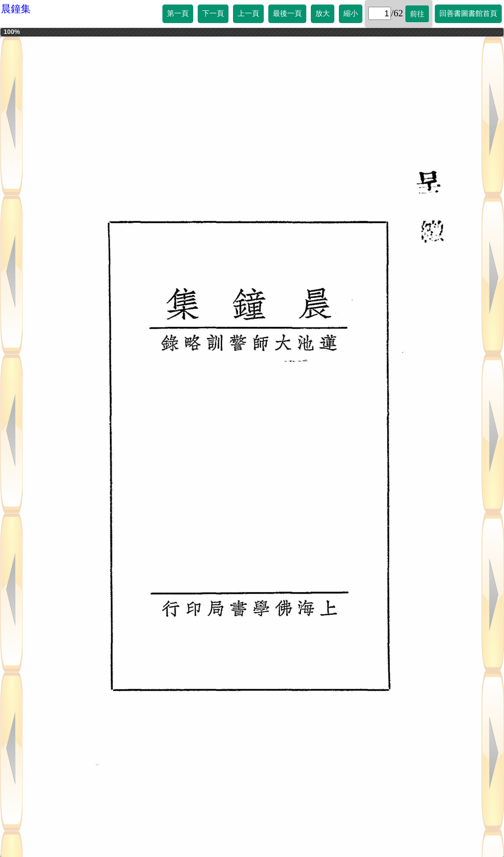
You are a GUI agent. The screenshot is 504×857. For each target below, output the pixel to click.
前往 (417, 14)
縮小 (351, 13)
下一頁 (213, 13)
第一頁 (178, 13)
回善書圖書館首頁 (468, 13)
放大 (323, 13)
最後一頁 (287, 13)
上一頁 (248, 13)
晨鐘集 (16, 9)
